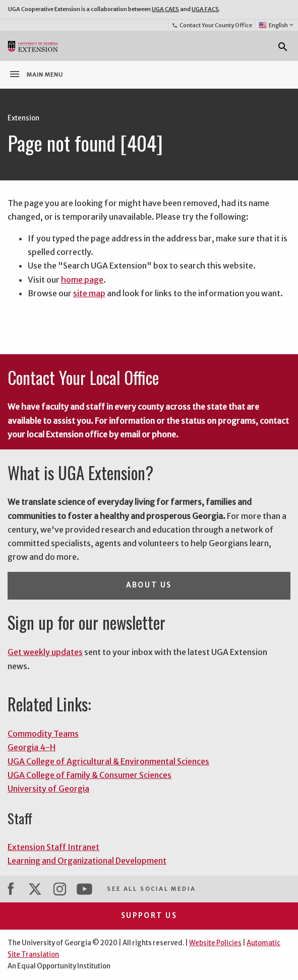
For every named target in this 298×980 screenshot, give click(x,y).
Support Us (149, 916)
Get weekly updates (45, 652)
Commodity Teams (43, 734)
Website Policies (215, 943)
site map (89, 293)
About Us (149, 585)
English (277, 25)
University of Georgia (48, 789)
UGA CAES (165, 9)
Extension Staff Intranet (53, 847)
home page (82, 280)
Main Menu (36, 74)
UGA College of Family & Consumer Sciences (90, 775)
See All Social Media (151, 889)
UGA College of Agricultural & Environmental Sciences (108, 761)
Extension (23, 118)
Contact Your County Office (212, 25)
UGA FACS (205, 9)
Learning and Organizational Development (87, 861)
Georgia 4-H (32, 747)
